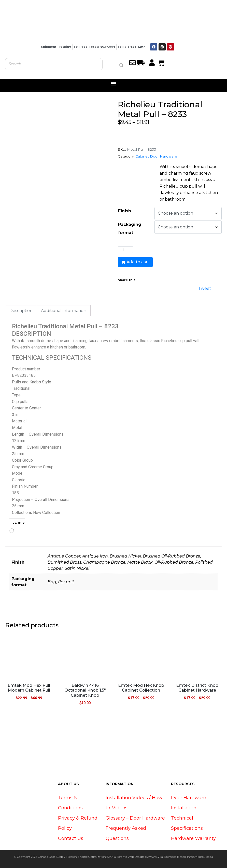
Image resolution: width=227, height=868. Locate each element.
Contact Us (71, 838)
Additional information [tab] (64, 311)
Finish (125, 211)
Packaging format (130, 229)
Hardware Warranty (193, 838)
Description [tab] (21, 311)
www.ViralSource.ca (163, 857)
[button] (114, 83)
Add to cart (138, 262)
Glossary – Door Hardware (135, 818)
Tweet (205, 288)
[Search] (121, 65)
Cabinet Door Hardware (156, 156)
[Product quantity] (125, 250)
